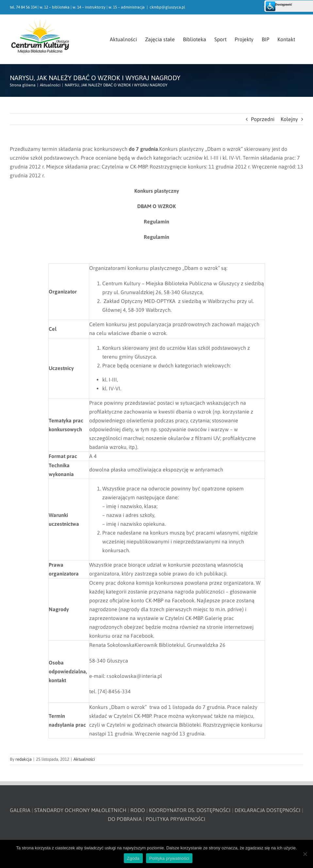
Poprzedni (263, 119)
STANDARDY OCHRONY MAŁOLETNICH (80, 810)
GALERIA (20, 810)
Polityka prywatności (169, 858)
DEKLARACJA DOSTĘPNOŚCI (268, 810)
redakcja (24, 759)
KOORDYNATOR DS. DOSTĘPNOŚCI (190, 810)
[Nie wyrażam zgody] (305, 854)
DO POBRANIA (125, 819)
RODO (138, 810)
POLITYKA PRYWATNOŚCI (176, 819)
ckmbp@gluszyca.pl (167, 7)
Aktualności (84, 759)
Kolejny (289, 119)
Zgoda (133, 858)
